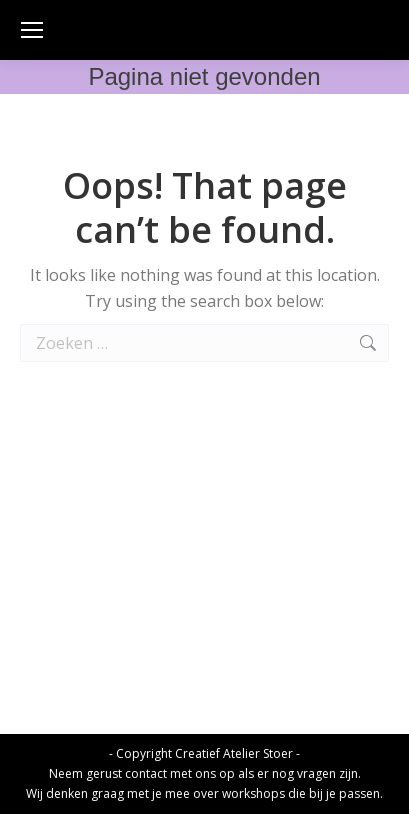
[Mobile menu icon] (32, 30)
